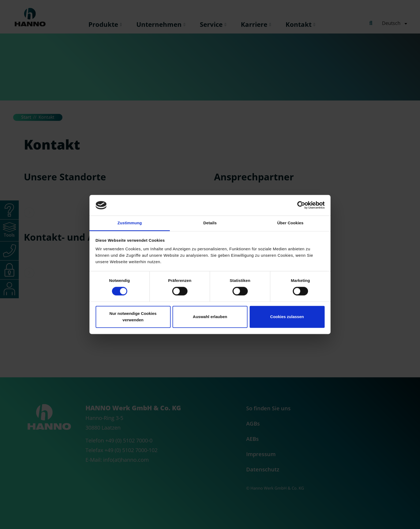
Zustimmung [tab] (130, 223)
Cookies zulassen (287, 317)
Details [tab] (210, 223)
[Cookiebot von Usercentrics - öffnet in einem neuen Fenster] (301, 205)
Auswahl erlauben (210, 317)
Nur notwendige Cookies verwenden (133, 317)
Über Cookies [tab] (290, 223)
